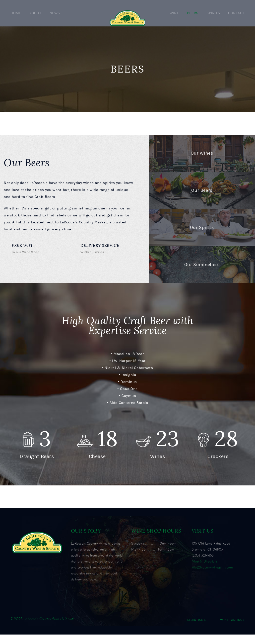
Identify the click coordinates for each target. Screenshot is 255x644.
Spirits (213, 18)
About (35, 18)
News (55, 18)
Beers (193, 18)
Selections (196, 629)
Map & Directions (205, 571)
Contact (236, 18)
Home (16, 18)
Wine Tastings (232, 629)
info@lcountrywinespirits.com (212, 577)
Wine (174, 18)
